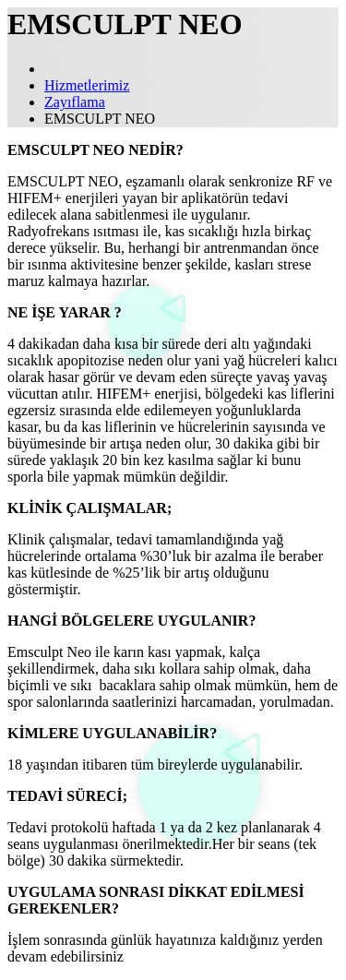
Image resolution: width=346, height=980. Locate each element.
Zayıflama (75, 102)
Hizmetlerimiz (87, 85)
